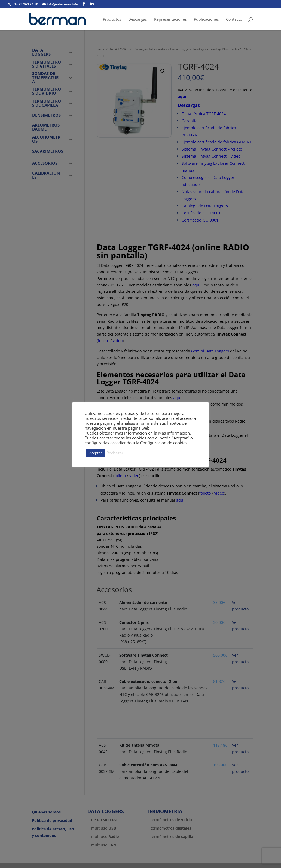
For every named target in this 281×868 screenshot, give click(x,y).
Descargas (138, 20)
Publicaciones (206, 20)
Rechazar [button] (115, 453)
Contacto (234, 20)
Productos (112, 20)
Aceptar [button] (96, 453)
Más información (174, 433)
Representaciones (170, 20)
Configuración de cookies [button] (164, 443)
